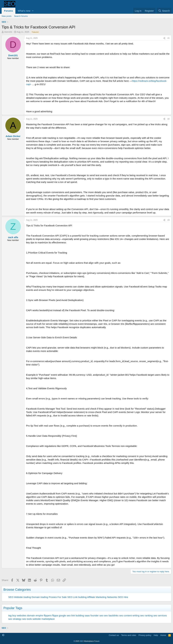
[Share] (164, 38)
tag (10, 615)
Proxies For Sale (58, 597)
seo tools (27, 619)
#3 (169, 220)
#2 (169, 119)
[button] (33, 11)
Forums (8, 11)
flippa (55, 615)
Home (163, 635)
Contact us (114, 635)
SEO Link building (77, 597)
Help (156, 635)
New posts (7, 16)
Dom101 (8, 32)
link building (78, 615)
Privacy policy (145, 635)
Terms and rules (129, 635)
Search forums (21, 16)
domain (31, 615)
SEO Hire (123, 597)
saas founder (92, 615)
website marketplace (44, 619)
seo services (160, 615)
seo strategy (15, 619)
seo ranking (146, 615)
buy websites (19, 615)
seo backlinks (111, 615)
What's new (24, 11)
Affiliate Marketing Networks (102, 597)
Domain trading (40, 597)
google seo (65, 615)
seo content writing (129, 615)
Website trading (22, 597)
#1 (169, 38)
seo (101, 615)
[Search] (164, 11)
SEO (11, 597)
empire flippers (44, 615)
